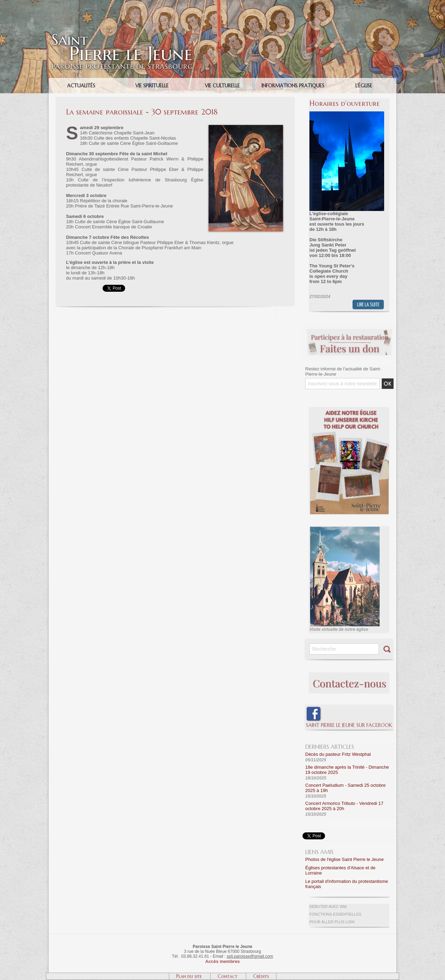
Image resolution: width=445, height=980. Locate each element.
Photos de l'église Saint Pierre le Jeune (345, 859)
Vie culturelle (222, 86)
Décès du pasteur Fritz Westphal (338, 754)
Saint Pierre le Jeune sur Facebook (349, 725)
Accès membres (222, 961)
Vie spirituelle (152, 86)
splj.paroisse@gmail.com (250, 956)
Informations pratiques (293, 86)
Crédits (261, 976)
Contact (228, 976)
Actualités (81, 86)
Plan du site (190, 976)
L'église (364, 86)
